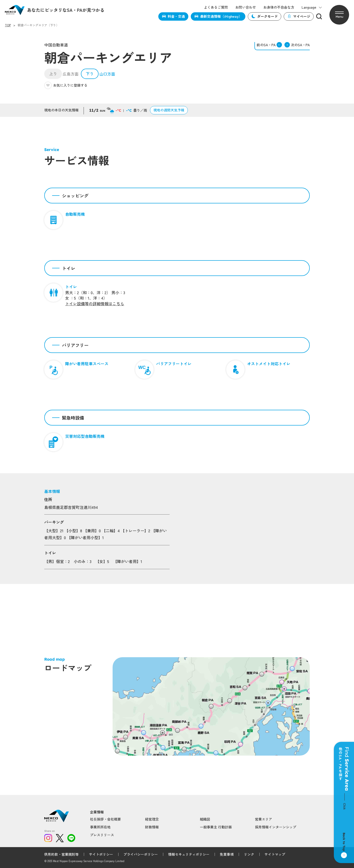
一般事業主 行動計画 (216, 827)
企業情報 (97, 812)
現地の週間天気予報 (169, 110)
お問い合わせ (246, 7)
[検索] (319, 16)
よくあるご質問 (216, 7)
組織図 (205, 819)
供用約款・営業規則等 (61, 854)
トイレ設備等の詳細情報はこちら (95, 304)
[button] (339, 15)
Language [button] (312, 7)
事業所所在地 (100, 827)
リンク (249, 854)
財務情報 (152, 827)
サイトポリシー (101, 854)
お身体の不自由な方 (279, 7)
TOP (8, 25)
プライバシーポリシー (141, 854)
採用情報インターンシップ (276, 827)
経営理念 (152, 819)
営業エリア (264, 819)
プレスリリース (102, 835)
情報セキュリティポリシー (189, 854)
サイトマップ (275, 854)
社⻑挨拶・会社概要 (105, 819)
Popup (118, 751)
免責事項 (227, 854)
